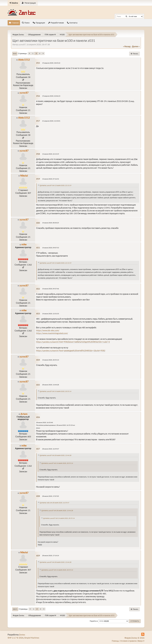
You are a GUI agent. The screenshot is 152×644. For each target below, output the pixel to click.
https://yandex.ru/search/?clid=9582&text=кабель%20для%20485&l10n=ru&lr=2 (73, 342)
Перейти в (94, 621)
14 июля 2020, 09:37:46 (51, 289)
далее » (136, 46)
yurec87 (24, 93)
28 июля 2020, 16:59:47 (51, 449)
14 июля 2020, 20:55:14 (51, 360)
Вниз (15, 54)
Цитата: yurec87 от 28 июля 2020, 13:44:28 (56, 455)
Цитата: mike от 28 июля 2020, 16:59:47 (54, 503)
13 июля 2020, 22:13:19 (51, 154)
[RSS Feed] (143, 634)
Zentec (22, 635)
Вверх (15, 609)
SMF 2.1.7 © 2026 (16, 638)
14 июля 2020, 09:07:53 (51, 248)
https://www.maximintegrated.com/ (52, 333)
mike (24, 244)
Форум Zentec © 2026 (134, 638)
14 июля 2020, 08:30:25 (51, 223)
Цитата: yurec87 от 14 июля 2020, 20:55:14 (56, 391)
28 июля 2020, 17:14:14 (51, 555)
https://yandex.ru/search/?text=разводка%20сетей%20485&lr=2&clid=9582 (71, 350)
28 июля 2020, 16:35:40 (44, 422)
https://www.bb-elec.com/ (48, 330)
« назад (127, 46)
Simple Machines (32, 638)
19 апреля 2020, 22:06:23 (51, 96)
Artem (24, 414)
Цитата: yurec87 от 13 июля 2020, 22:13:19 (56, 185)
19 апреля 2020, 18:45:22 (51, 63)
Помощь (115, 641)
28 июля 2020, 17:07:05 (51, 496)
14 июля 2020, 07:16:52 (51, 179)
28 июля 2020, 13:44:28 (51, 385)
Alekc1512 (24, 60)
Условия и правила (128, 641)
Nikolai (24, 176)
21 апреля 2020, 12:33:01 (51, 121)
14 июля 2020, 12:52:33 (51, 314)
